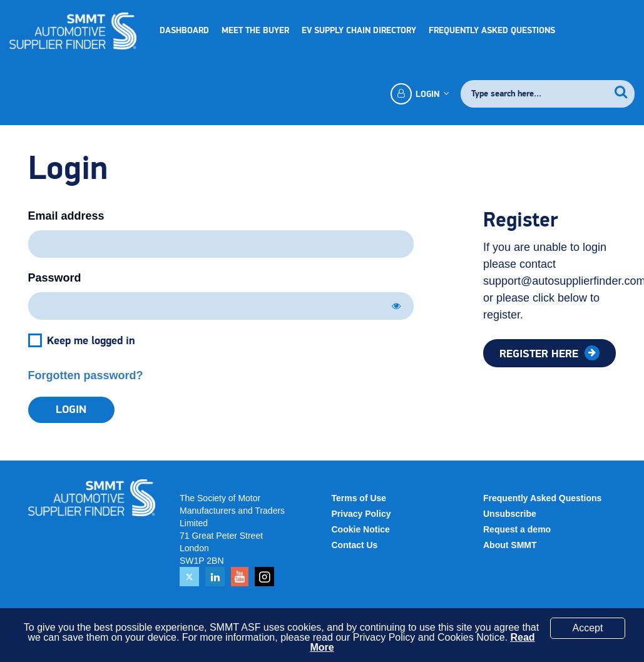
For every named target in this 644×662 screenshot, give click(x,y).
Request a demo (517, 529)
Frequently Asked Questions (492, 31)
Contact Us (355, 545)
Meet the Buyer (255, 31)
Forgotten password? (86, 375)
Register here (540, 354)
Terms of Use (359, 498)
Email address (66, 216)
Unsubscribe (510, 514)
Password (55, 278)
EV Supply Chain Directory (359, 31)
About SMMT (510, 545)
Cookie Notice (361, 529)
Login (419, 94)
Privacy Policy (361, 514)
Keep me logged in (91, 341)
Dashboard (184, 31)
